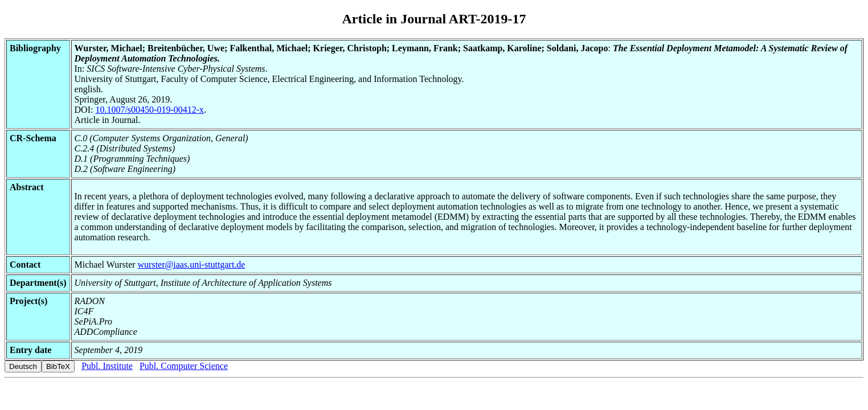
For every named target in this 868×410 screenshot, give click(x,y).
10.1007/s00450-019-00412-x (150, 110)
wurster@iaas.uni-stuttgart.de (192, 265)
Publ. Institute (107, 366)
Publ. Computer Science (184, 366)
